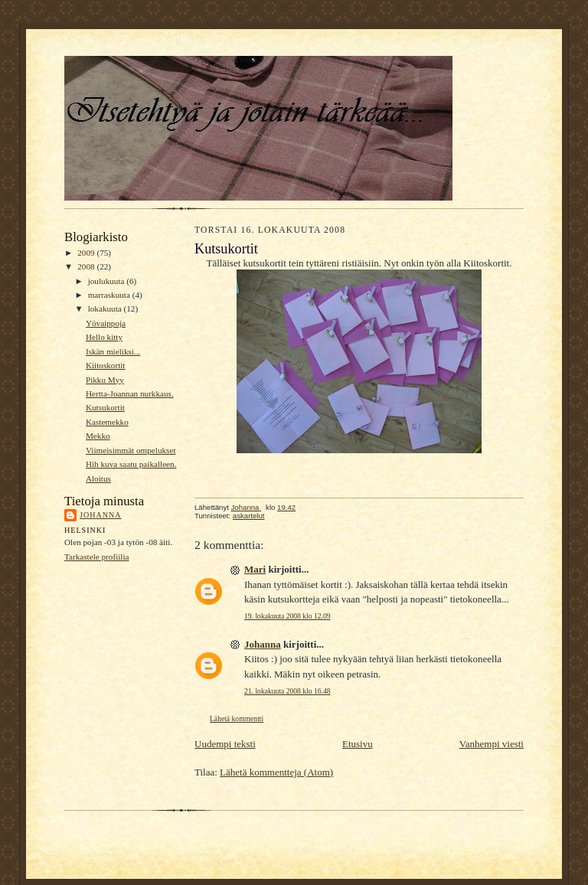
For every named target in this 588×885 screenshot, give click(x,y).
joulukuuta (108, 281)
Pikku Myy (105, 380)
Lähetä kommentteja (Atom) (276, 772)
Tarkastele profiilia (97, 557)
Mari (255, 569)
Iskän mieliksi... (113, 351)
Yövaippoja (106, 323)
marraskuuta (110, 295)
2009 (87, 253)
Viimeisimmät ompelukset (131, 450)
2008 (87, 266)
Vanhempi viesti (492, 744)
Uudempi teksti (225, 744)
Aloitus (98, 478)
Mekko (98, 436)
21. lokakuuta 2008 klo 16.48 (287, 691)
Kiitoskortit (106, 365)
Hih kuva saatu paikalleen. (131, 464)
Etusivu (358, 744)
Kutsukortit (105, 407)
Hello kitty (104, 337)
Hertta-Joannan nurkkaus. (130, 394)
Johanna (101, 515)
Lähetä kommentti (237, 718)
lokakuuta (106, 309)
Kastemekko (107, 422)
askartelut (249, 516)
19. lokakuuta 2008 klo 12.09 (287, 616)
